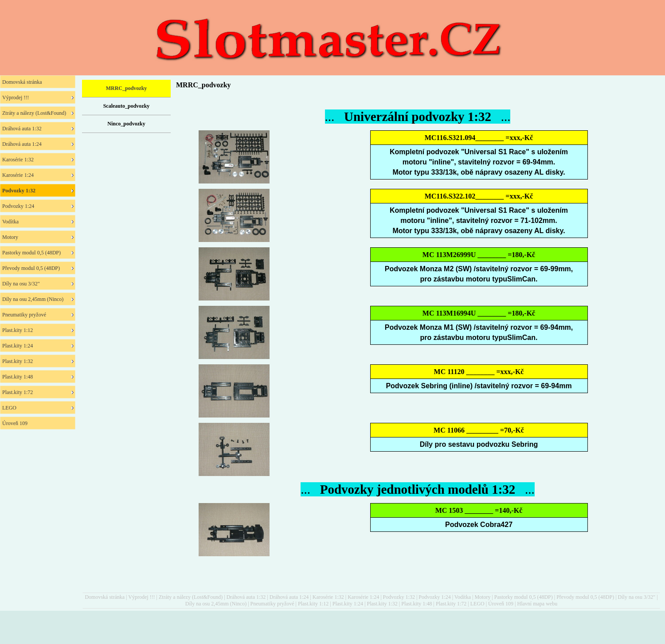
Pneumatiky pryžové (272, 604)
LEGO (477, 604)
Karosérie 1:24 (363, 597)
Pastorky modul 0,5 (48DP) (524, 597)
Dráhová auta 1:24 (289, 597)
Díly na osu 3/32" (637, 597)
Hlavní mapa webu (538, 604)
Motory (482, 597)
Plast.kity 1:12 (313, 604)
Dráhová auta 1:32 (246, 597)
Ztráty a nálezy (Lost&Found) (191, 597)
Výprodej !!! (141, 597)
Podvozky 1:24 (434, 597)
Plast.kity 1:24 (348, 604)
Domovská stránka (105, 597)
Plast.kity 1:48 (417, 604)
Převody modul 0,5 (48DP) (585, 597)
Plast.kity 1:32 (382, 604)
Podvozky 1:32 (399, 597)
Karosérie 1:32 (328, 597)
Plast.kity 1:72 (451, 604)
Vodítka (463, 597)
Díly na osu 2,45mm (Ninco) (216, 604)
